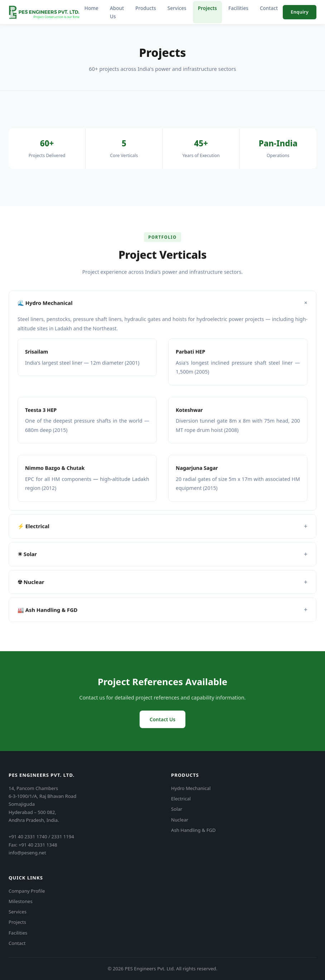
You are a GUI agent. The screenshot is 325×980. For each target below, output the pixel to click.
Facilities (238, 8)
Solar (177, 809)
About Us (117, 12)
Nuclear (180, 820)
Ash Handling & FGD (193, 830)
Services (177, 8)
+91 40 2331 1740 (28, 837)
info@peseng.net (27, 853)
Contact (269, 8)
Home (91, 8)
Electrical (181, 799)
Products (146, 8)
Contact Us (162, 719)
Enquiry (300, 12)
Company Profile (27, 891)
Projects (207, 8)
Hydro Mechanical (191, 788)
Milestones (21, 901)
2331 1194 (62, 837)
